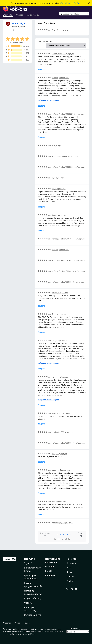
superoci (55, 470)
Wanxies (55, 413)
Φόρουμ (28, 603)
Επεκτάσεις (8, 15)
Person (55, 377)
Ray (53, 501)
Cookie (17, 623)
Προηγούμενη (45, 534)
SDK (54, 145)
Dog (54, 215)
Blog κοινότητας (32, 598)
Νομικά (27, 623)
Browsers (71, 563)
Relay (69, 572)
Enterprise (50, 575)
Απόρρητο (7, 623)
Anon (54, 30)
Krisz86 (55, 78)
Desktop (49, 567)
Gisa (54, 340)
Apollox (55, 250)
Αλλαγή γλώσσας (73, 628)
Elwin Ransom (57, 54)
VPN (69, 568)
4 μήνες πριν (69, 54)
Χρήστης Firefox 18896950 (63, 443)
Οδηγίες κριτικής (33, 615)
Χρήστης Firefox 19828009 (63, 167)
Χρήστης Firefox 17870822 (63, 260)
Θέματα (20, 15)
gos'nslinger (57, 523)
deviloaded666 (58, 432)
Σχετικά (28, 563)
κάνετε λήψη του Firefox (70, 3)
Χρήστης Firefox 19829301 (62, 114)
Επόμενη (81, 534)
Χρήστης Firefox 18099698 (63, 271)
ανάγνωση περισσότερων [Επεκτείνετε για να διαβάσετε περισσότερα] (48, 100)
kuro (54, 454)
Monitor (70, 577)
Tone (54, 314)
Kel (53, 189)
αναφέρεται (28, 629)
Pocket (70, 581)
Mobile (49, 571)
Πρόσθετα (29, 559)
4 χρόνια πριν (62, 30)
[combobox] (74, 14)
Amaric (55, 293)
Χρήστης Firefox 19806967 (63, 282)
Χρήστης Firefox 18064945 (63, 239)
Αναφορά (42, 69)
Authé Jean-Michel (59, 156)
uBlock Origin (18, 23)
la (53, 178)
